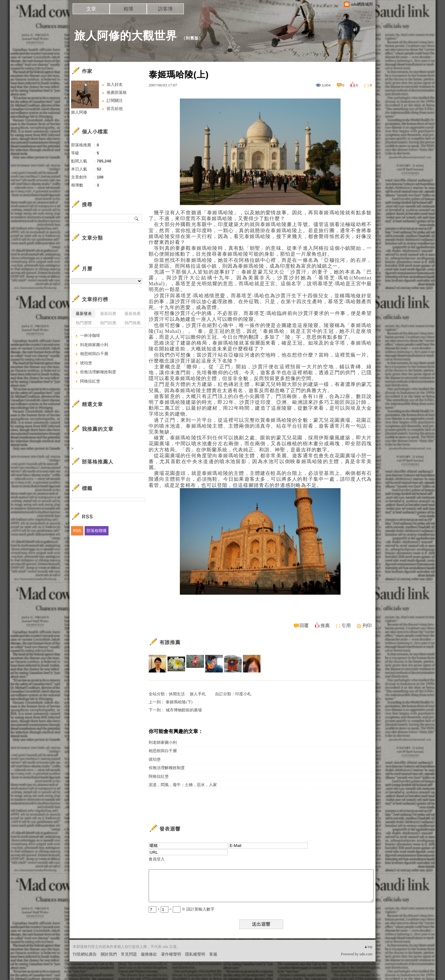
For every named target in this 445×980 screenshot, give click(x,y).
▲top (368, 947)
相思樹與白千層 (163, 751)
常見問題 (129, 954)
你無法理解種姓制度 (167, 768)
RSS (77, 531)
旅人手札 (198, 694)
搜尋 (137, 218)
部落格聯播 (97, 531)
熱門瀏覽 (84, 323)
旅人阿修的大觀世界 (126, 36)
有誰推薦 (170, 642)
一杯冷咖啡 (90, 335)
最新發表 (84, 314)
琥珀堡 (155, 759)
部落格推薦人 (98, 462)
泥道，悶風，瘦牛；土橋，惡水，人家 (183, 785)
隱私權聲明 (195, 954)
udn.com (366, 954)
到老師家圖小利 (163, 742)
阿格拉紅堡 (159, 776)
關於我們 (109, 954)
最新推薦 (133, 314)
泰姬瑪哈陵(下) (179, 702)
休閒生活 (177, 694)
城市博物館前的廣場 (184, 710)
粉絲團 (79, 975)
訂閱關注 (115, 101)
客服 (213, 954)
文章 (91, 9)
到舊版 (192, 38)
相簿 (128, 9)
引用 (346, 626)
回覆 (304, 626)
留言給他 (115, 109)
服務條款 (149, 954)
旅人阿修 (79, 112)
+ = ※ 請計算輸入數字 (182, 909)
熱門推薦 (133, 323)
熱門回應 (108, 323)
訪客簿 (165, 9)
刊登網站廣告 (85, 954)
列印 (367, 626)
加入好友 (115, 84)
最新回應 (108, 314)
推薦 (325, 626)
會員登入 (157, 859)
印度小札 (243, 694)
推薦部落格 (117, 92)
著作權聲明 (171, 954)
